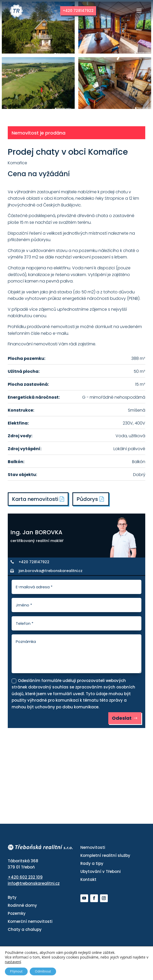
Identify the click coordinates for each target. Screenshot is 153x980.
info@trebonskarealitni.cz (34, 883)
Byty (12, 897)
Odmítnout (43, 971)
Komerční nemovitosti (30, 921)
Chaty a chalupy (25, 929)
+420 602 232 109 (25, 877)
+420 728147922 (78, 11)
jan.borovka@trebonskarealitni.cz (51, 571)
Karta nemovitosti (38, 499)
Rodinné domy (22, 905)
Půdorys (87, 499)
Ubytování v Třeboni (101, 871)
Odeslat (122, 718)
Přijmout (16, 971)
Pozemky (17, 913)
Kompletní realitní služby (105, 855)
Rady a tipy (92, 863)
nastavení (13, 962)
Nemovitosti (93, 847)
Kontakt (88, 879)
